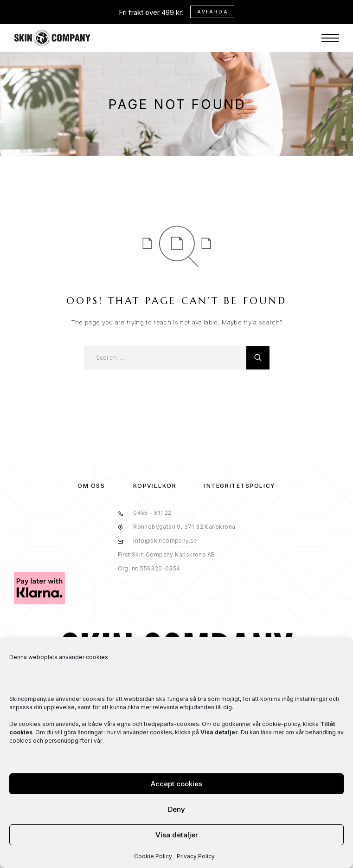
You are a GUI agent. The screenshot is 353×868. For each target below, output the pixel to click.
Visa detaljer (177, 835)
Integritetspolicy (240, 486)
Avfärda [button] (213, 12)
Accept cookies (176, 784)
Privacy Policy (196, 856)
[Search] (258, 358)
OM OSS (91, 486)
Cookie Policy (153, 856)
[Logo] (52, 38)
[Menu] (330, 38)
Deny (176, 809)
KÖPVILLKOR (155, 486)
